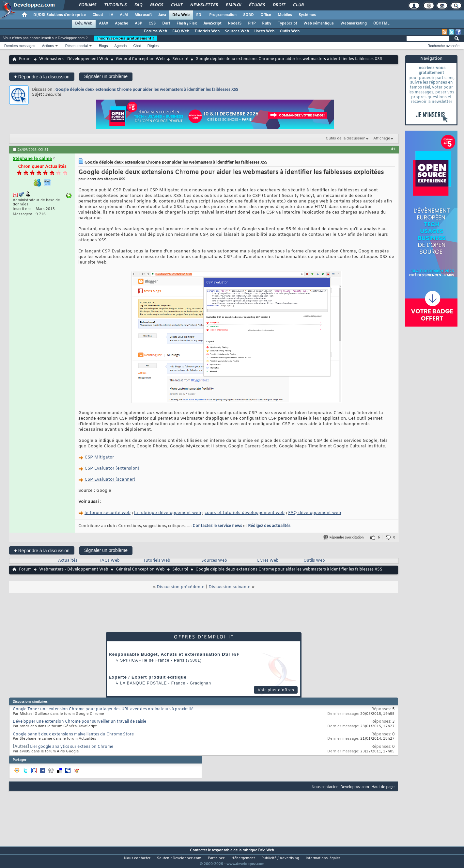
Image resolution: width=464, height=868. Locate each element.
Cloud (98, 15)
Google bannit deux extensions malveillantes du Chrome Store (73, 734)
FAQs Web (110, 561)
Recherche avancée (443, 46)
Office (266, 15)
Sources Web (237, 31)
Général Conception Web (140, 59)
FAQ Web (181, 31)
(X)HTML (381, 24)
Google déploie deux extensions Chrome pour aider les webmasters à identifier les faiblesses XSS (147, 89)
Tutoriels (115, 5)
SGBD (248, 15)
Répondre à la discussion (42, 77)
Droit (279, 5)
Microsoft (143, 15)
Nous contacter (325, 787)
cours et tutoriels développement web (245, 513)
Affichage (382, 138)
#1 (393, 149)
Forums (87, 5)
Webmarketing (354, 24)
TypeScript (287, 24)
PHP (252, 24)
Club (298, 5)
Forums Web (155, 31)
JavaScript (212, 24)
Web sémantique (319, 24)
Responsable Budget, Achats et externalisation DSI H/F (174, 654)
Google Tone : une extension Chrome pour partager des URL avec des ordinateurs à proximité (103, 709)
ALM (124, 15)
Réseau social (77, 46)
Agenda (120, 46)
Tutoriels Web (207, 31)
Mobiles (285, 15)
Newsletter (204, 5)
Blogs (156, 5)
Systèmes (307, 15)
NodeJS (235, 24)
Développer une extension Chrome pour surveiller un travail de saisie (79, 722)
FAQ (138, 5)
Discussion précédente (181, 587)
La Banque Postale (143, 683)
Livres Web (264, 31)
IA (111, 15)
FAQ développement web (315, 513)
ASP (138, 24)
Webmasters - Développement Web (74, 59)
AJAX (104, 24)
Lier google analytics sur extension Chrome (72, 747)
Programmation (223, 15)
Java (162, 15)
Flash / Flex (187, 24)
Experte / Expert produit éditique (148, 677)
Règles (153, 46)
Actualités (68, 561)
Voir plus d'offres (276, 690)
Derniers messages (20, 46)
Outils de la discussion (346, 138)
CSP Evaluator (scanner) (110, 480)
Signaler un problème (106, 76)
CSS (152, 24)
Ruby (267, 24)
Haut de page (383, 787)
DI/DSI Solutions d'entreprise (60, 15)
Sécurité (180, 59)
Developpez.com (355, 787)
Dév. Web (181, 15)
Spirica (129, 660)
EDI (199, 15)
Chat (176, 5)
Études (257, 5)
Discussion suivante (230, 587)
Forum (25, 59)
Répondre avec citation (344, 537)
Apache (122, 24)
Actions (48, 46)
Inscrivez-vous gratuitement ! (126, 38)
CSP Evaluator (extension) (112, 468)
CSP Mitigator (99, 457)
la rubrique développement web (168, 513)
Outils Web (290, 31)
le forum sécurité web (108, 513)
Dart (166, 24)
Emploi (233, 5)
